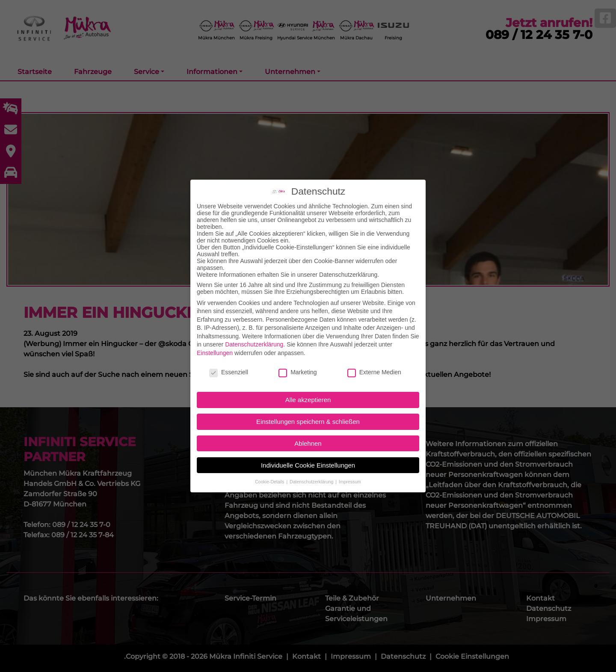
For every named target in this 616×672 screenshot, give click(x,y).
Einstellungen (215, 344)
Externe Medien (374, 363)
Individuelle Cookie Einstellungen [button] (308, 456)
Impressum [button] (350, 473)
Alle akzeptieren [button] (308, 391)
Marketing (298, 363)
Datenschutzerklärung (254, 335)
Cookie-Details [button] (270, 473)
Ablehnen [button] (308, 434)
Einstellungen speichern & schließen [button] (308, 413)
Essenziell (229, 363)
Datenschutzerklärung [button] (312, 473)
